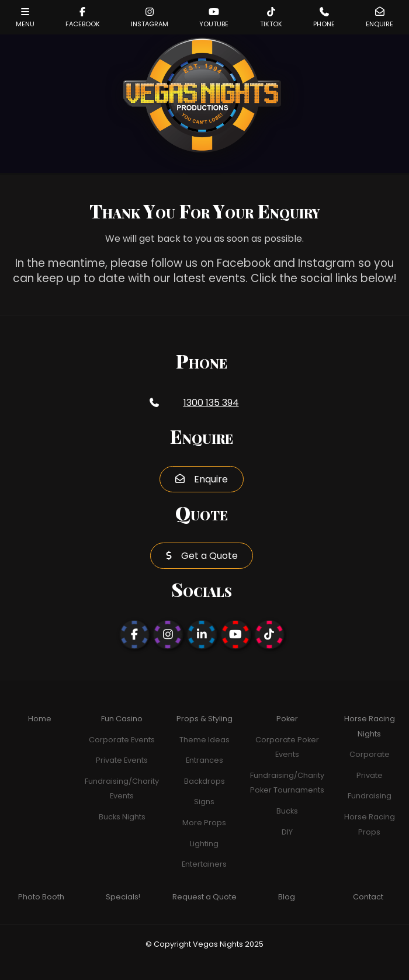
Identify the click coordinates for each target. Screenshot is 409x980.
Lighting (204, 844)
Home (40, 719)
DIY (287, 832)
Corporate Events (122, 740)
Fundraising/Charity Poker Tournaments (287, 783)
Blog (287, 897)
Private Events (122, 760)
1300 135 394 (211, 403)
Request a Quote (204, 897)
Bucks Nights (122, 817)
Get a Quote (209, 556)
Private (370, 775)
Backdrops (204, 781)
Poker (287, 719)
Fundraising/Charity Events (122, 789)
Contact (368, 897)
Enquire (211, 479)
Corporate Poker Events (287, 747)
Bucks (287, 811)
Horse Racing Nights (370, 726)
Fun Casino (122, 719)
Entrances (204, 760)
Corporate (370, 754)
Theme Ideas (204, 740)
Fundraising (370, 796)
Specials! (123, 897)
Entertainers (204, 864)
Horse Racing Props (370, 824)
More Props (204, 823)
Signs (204, 802)
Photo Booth (41, 897)
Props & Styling (204, 719)
